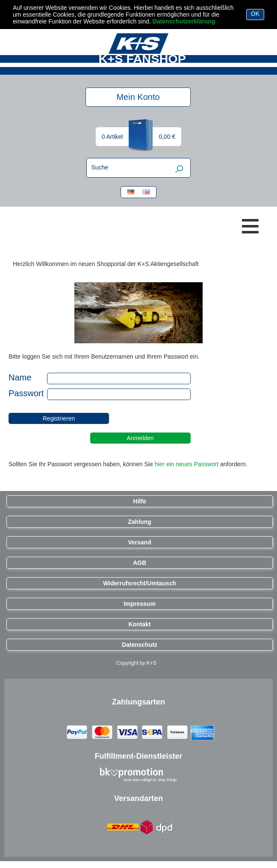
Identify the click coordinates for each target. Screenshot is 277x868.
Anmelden (140, 438)
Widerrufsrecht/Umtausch (140, 583)
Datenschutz (140, 645)
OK (255, 14)
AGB (140, 563)
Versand (139, 542)
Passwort (26, 393)
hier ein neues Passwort (187, 464)
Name (27, 377)
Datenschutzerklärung (184, 21)
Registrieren (59, 418)
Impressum (140, 604)
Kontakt (139, 624)
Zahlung (139, 522)
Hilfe (139, 501)
